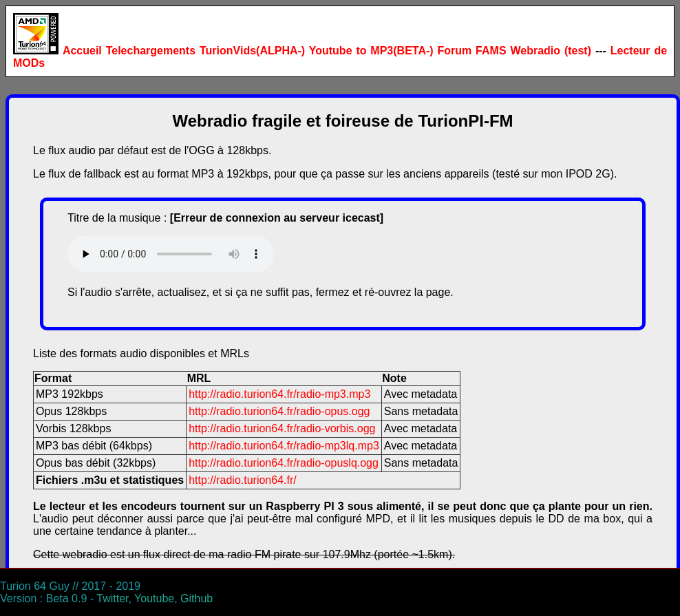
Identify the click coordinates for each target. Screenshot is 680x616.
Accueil (82, 51)
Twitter (112, 598)
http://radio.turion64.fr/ (243, 480)
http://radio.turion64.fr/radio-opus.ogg (279, 411)
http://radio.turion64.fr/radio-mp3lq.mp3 (284, 446)
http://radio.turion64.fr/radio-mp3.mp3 (279, 394)
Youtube (154, 598)
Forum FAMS (471, 51)
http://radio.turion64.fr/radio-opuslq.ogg (284, 463)
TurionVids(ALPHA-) (252, 51)
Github (196, 598)
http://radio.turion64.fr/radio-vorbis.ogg (282, 428)
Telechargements (151, 51)
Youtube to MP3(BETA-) (371, 51)
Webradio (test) (551, 51)
